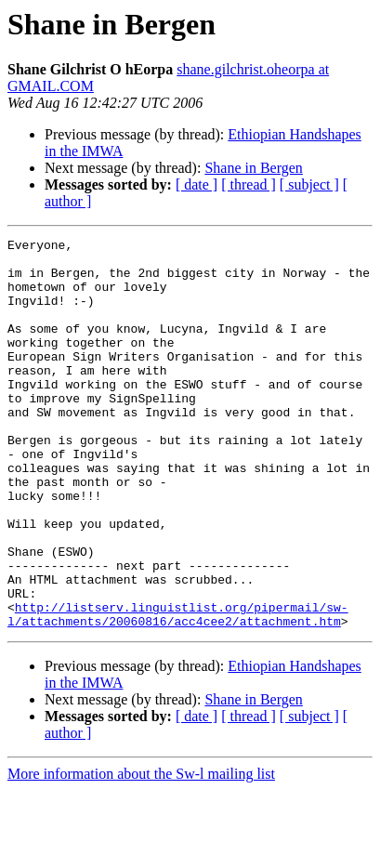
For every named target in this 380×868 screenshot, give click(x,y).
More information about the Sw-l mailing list (141, 852)
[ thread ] (249, 184)
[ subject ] (309, 184)
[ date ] (197, 184)
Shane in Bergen (253, 168)
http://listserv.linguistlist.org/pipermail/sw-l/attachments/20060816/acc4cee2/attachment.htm (178, 690)
